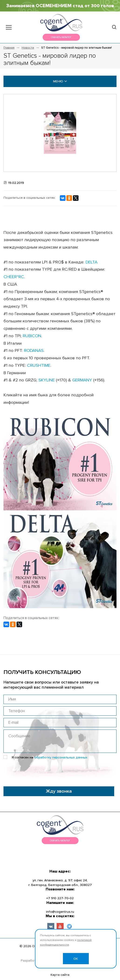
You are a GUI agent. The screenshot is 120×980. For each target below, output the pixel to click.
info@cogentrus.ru (60, 912)
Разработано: (32, 961)
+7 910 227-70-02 (60, 898)
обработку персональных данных (61, 758)
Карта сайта (60, 975)
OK (76, 959)
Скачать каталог (61, 37)
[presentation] (39, 771)
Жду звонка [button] (59, 791)
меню (60, 81)
